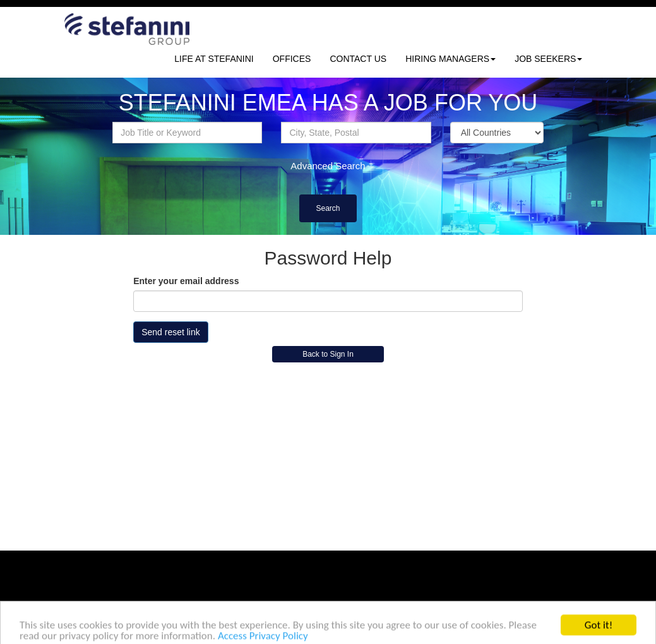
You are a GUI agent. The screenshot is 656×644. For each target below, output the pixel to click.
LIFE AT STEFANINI (214, 59)
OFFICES (292, 59)
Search (328, 208)
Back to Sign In (328, 354)
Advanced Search (328, 166)
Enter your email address (186, 281)
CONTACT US (358, 59)
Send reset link (171, 332)
